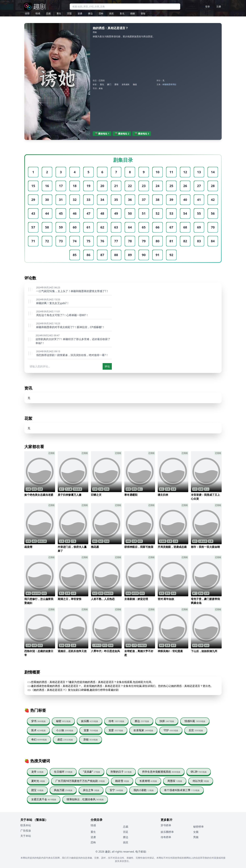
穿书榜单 (166, 825)
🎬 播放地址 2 (122, 134)
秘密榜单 (198, 827)
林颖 (164, 84)
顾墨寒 (169, 84)
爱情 (116, 84)
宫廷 (69, 13)
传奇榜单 (166, 837)
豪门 (109, 84)
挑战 (135, 84)
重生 (59, 13)
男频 (196, 837)
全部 (27, 13)
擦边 (90, 13)
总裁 (48, 13)
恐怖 (101, 13)
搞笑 (111, 13)
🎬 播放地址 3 (142, 134)
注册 (219, 6)
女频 (196, 832)
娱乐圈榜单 (167, 832)
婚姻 (133, 13)
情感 (38, 13)
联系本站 (26, 825)
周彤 (174, 84)
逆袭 (80, 13)
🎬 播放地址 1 (102, 134)
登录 (208, 6)
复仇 (122, 13)
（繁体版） (40, 820)
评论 (107, 366)
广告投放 (26, 831)
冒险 (143, 13)
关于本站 (26, 836)
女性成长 (126, 84)
